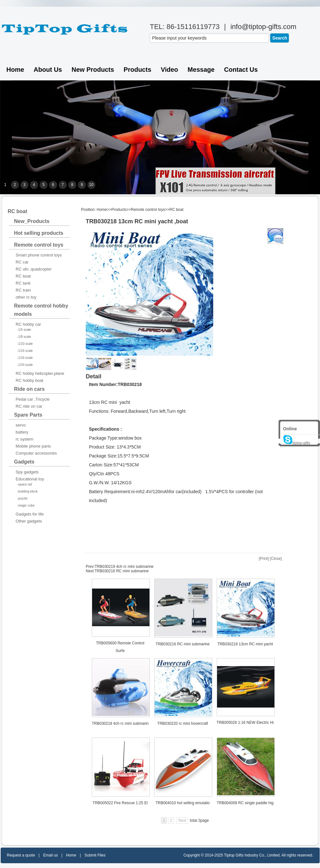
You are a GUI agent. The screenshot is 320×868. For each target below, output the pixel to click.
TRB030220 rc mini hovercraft (182, 723)
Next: (90, 571)
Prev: (90, 567)
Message (201, 70)
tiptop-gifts (297, 443)
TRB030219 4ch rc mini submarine (124, 567)
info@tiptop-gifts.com (263, 27)
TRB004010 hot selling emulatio (183, 803)
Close (276, 559)
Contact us (241, 70)
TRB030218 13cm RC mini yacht (245, 644)
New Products (93, 70)
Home (15, 70)
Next (182, 820)
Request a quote (21, 855)
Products (138, 70)
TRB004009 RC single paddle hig (245, 803)
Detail (94, 376)
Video (170, 70)
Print (264, 559)
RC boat (177, 210)
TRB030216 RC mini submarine (122, 571)
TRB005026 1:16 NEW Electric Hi (245, 723)
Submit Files (95, 855)
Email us (50, 855)
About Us (48, 70)
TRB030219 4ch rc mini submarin (120, 723)
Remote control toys (148, 210)
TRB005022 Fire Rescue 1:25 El (120, 803)
